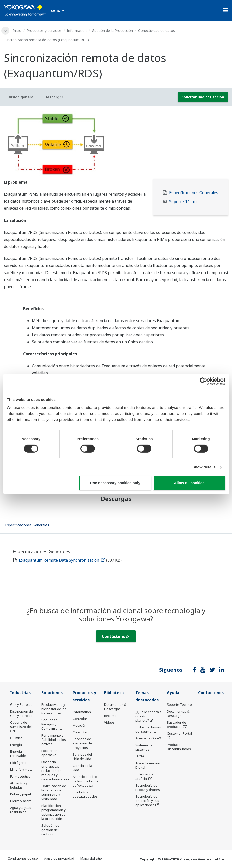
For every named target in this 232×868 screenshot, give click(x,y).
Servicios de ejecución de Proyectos (82, 743)
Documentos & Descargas (115, 707)
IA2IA (140, 756)
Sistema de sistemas (144, 747)
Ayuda (173, 693)
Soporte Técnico (184, 202)
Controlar (80, 719)
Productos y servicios (44, 31)
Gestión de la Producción (112, 31)
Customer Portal (179, 733)
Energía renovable (18, 754)
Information (77, 31)
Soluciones (52, 693)
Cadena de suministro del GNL (21, 727)
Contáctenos (115, 636)
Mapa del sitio (91, 858)
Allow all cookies (189, 483)
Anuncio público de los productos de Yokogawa (85, 781)
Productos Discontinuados (179, 747)
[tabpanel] (116, 144)
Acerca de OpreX (148, 738)
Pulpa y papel (20, 794)
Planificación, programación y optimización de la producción (54, 812)
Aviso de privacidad (59, 858)
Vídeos (109, 722)
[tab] (27, 526)
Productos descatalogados (85, 794)
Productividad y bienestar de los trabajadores (54, 709)
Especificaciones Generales (194, 193)
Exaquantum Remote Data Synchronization (62, 560)
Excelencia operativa (50, 753)
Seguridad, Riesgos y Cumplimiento (52, 724)
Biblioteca (114, 693)
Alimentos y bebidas (19, 785)
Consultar (80, 732)
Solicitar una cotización (203, 97)
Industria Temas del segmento (148, 729)
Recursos (111, 716)
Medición (80, 725)
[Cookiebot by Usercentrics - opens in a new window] (203, 381)
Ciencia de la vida (82, 768)
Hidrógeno (18, 763)
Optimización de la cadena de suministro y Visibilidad (54, 792)
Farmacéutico (20, 776)
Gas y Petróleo (21, 704)
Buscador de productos (177, 724)
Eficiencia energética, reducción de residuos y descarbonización (55, 770)
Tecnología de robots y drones (148, 788)
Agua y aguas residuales (21, 810)
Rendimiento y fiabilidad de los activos (54, 740)
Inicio (17, 31)
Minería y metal (22, 769)
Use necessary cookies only (115, 483)
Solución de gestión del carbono (50, 830)
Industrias (20, 693)
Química (16, 738)
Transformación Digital (148, 765)
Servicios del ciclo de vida (82, 757)
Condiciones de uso (23, 858)
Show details (204, 467)
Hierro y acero (21, 801)
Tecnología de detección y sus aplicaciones (147, 801)
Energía (16, 745)
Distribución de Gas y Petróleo (21, 713)
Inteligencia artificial (145, 776)
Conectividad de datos (157, 31)
